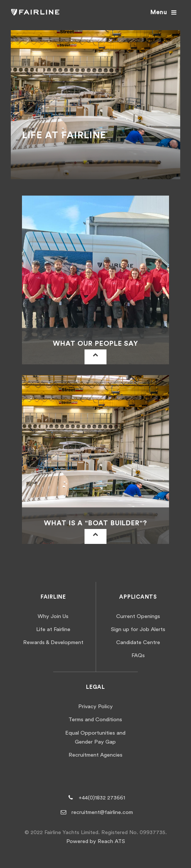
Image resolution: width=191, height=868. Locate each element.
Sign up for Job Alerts (138, 629)
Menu (159, 12)
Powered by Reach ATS (96, 841)
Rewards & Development (53, 642)
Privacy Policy (95, 707)
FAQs (138, 655)
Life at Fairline (53, 629)
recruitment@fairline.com (102, 812)
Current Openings (138, 616)
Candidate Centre (138, 642)
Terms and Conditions (95, 720)
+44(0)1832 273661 (102, 798)
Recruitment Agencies (95, 755)
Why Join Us (53, 616)
